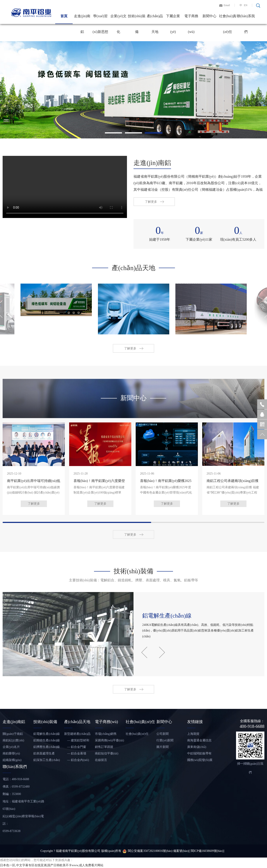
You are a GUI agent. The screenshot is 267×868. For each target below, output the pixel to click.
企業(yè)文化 (118, 19)
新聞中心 (209, 16)
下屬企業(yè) (173, 19)
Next (162, 752)
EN (246, 5)
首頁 (64, 16)
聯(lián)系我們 (246, 19)
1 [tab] (113, 133)
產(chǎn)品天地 (155, 19)
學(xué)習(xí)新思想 (100, 19)
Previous (144, 752)
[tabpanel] (133, 90)
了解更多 (151, 210)
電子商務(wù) (191, 19)
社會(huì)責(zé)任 (228, 19)
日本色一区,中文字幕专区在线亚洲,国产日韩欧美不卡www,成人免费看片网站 (52, 865)
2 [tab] (133, 133)
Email (227, 5)
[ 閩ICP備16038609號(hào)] (207, 851)
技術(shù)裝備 (137, 19)
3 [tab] (154, 133)
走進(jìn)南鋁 (82, 19)
